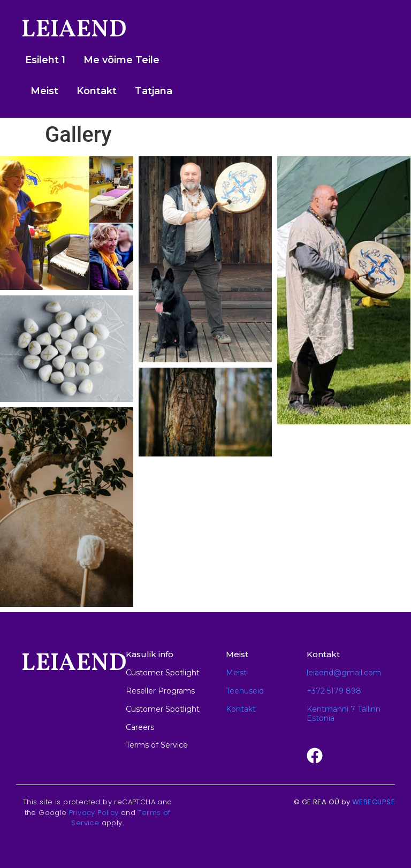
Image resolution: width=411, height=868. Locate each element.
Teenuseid (245, 691)
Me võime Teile (121, 60)
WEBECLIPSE (374, 802)
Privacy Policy (94, 813)
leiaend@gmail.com (344, 673)
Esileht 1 (45, 60)
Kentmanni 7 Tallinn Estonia (344, 714)
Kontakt (97, 91)
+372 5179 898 (334, 691)
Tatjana (154, 91)
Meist (44, 91)
